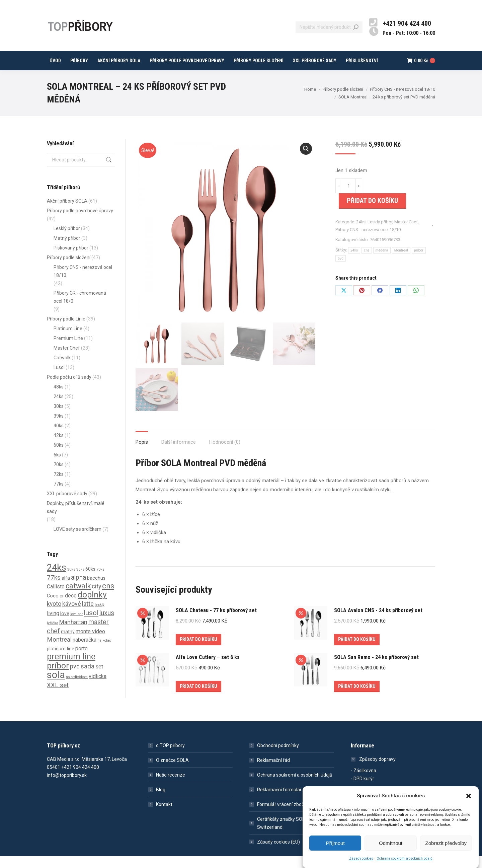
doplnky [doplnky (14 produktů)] (92, 607)
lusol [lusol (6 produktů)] (91, 625)
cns (367, 262)
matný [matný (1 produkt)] (68, 644)
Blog (161, 802)
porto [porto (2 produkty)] (82, 661)
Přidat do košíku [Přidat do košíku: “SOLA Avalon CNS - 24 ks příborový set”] (357, 651)
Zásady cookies (361, 859)
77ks (59, 496)
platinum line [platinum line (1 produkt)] (61, 661)
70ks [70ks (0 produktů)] (100, 582)
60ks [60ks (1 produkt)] (90, 581)
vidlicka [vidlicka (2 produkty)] (98, 688)
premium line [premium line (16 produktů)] (71, 669)
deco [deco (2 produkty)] (71, 608)
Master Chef (406, 234)
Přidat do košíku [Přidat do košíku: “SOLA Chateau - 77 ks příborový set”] (198, 651)
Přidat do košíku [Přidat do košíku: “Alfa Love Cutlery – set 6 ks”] (198, 698)
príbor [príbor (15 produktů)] (58, 678)
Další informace (179, 454)
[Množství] (349, 198)
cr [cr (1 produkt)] (62, 608)
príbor (419, 262)
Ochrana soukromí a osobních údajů (405, 859)
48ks (59, 399)
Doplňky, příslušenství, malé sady (76, 519)
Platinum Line (68, 341)
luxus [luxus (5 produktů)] (107, 625)
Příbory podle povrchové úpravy (80, 223)
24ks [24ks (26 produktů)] (57, 580)
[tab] (142, 451)
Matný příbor (67, 250)
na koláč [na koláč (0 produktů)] (104, 653)
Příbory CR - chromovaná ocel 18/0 (80, 309)
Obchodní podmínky (278, 757)
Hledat (108, 172)
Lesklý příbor (380, 234)
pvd (341, 270)
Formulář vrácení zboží (281, 816)
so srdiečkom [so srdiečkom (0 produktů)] (77, 689)
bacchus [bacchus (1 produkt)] (96, 590)
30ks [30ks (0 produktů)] (71, 582)
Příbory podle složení (69, 270)
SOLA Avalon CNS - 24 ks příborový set (378, 622)
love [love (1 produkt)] (65, 626)
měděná (382, 262)
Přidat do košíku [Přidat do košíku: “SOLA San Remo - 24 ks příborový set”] (357, 698)
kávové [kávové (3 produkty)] (72, 616)
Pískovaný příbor (71, 260)
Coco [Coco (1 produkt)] (53, 608)
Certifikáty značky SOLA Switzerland (283, 835)
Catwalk (62, 370)
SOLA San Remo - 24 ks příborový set (376, 669)
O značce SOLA (172, 772)
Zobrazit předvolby (446, 844)
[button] (469, 797)
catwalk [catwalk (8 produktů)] (78, 598)
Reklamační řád (273, 772)
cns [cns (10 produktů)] (108, 598)
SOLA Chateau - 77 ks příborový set (216, 622)
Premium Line (68, 350)
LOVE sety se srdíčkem (77, 541)
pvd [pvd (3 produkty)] (75, 678)
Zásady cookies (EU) (278, 854)
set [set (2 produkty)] (99, 679)
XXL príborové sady (67, 506)
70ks (59, 477)
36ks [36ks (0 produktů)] (80, 582)
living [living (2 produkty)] (53, 625)
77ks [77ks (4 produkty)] (54, 590)
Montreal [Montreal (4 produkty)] (59, 652)
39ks (59, 428)
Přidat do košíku (372, 213)
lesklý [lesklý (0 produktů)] (100, 617)
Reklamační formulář (279, 802)
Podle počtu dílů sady (69, 389)
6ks (57, 467)
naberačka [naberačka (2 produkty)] (85, 652)
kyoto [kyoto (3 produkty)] (54, 616)
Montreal (401, 262)
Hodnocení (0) (225, 454)
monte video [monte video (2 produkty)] (90, 643)
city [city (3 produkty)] (96, 598)
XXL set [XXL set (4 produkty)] (58, 697)
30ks (59, 418)
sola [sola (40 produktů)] (56, 687)
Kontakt (164, 816)
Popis (142, 454)
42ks (59, 447)
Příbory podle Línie (66, 331)
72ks (59, 486)
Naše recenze (171, 787)
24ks (361, 234)
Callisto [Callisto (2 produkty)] (56, 599)
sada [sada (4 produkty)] (88, 678)
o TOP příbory (170, 757)
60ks (59, 457)
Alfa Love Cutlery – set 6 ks (208, 669)
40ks (59, 438)
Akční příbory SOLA (67, 213)
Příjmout (335, 844)
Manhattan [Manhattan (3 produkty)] (73, 634)
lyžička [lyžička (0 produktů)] (53, 635)
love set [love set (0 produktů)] (76, 626)
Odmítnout (391, 844)
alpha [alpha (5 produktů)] (78, 590)
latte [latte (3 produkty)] (88, 616)
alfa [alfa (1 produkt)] (66, 590)
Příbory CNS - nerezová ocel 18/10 (368, 242)
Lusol (59, 379)
